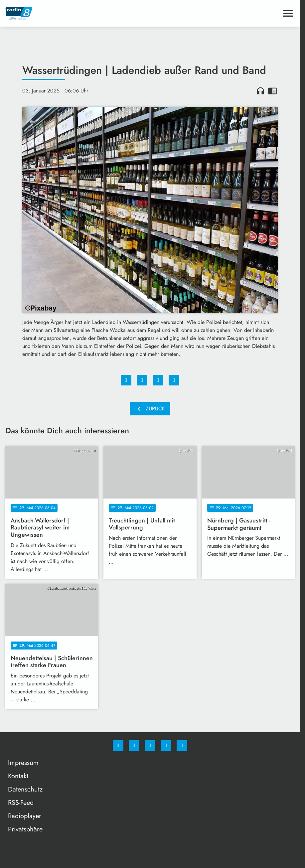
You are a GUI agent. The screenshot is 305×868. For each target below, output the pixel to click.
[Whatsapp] (150, 746)
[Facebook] (118, 746)
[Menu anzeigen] (288, 13)
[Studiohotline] (166, 746)
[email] (182, 746)
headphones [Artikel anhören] (260, 91)
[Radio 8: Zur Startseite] (78, 13)
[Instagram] (134, 746)
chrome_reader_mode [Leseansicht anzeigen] (272, 91)
